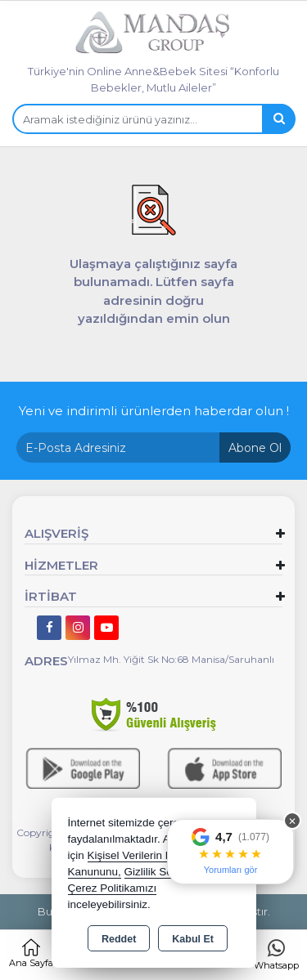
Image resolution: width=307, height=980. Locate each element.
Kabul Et (193, 939)
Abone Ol (255, 448)
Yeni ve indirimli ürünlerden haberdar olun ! (154, 411)
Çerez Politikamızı (113, 888)
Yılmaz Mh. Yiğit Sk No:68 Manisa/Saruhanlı (171, 659)
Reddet (119, 939)
